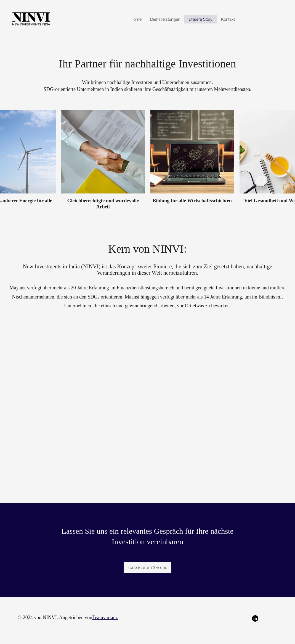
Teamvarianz (105, 617)
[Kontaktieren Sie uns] (147, 568)
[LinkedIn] (255, 618)
